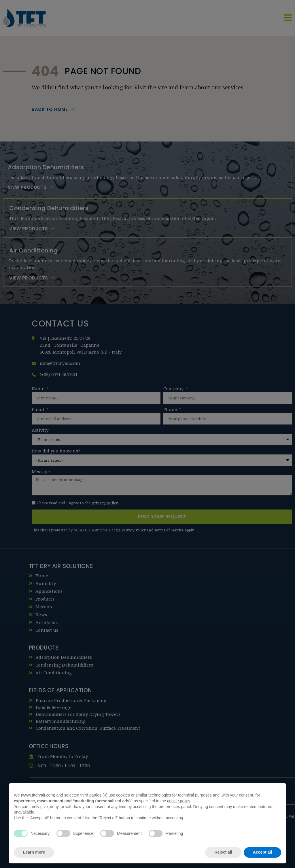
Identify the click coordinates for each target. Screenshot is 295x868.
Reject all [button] (223, 852)
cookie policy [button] (178, 801)
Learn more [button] (34, 852)
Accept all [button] (262, 852)
